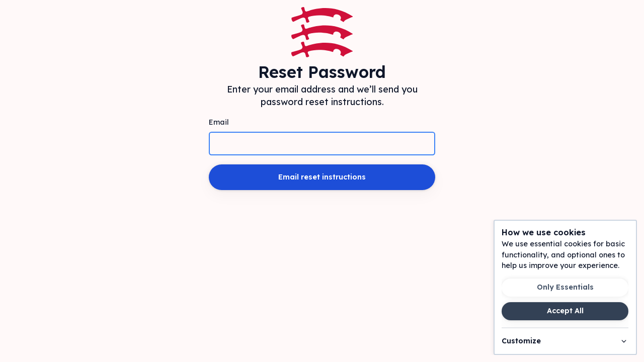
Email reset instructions (322, 177)
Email (219, 122)
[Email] (322, 144)
